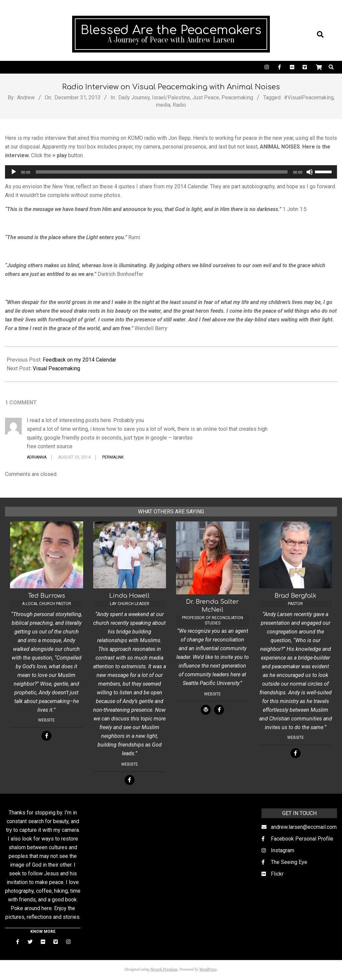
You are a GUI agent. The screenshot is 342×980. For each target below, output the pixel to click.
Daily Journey (134, 97)
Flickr (277, 874)
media (163, 105)
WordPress (208, 969)
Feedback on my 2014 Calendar (79, 360)
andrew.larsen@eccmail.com (304, 827)
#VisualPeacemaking (309, 97)
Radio (179, 105)
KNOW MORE (43, 932)
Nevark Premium (164, 969)
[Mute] (310, 172)
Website (46, 720)
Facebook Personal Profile (302, 839)
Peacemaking (237, 97)
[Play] (14, 172)
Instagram (283, 850)
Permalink (113, 457)
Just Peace (206, 97)
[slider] (162, 172)
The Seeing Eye (289, 862)
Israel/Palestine (171, 97)
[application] (171, 172)
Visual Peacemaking (56, 368)
